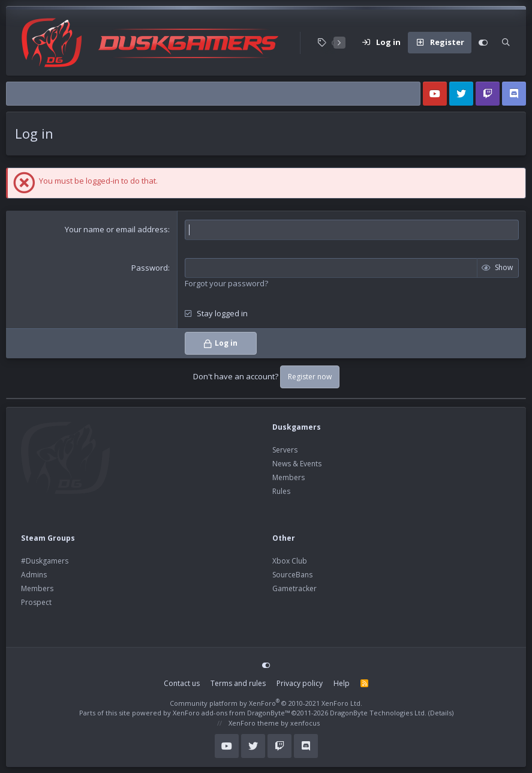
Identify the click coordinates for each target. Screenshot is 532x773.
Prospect (36, 602)
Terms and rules (238, 683)
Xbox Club (290, 561)
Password (150, 268)
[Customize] (483, 43)
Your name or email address (116, 229)
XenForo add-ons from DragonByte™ (231, 713)
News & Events (297, 464)
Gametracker (294, 588)
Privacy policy (300, 683)
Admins (34, 575)
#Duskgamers (45, 561)
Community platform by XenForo (266, 703)
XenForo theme (254, 723)
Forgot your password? (226, 283)
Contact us (182, 683)
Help (342, 683)
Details (441, 713)
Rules (281, 491)
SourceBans (292, 575)
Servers (285, 450)
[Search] (506, 43)
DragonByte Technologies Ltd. (378, 713)
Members (288, 477)
